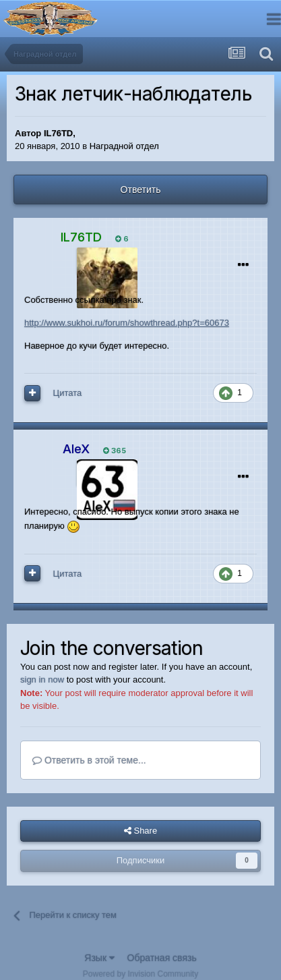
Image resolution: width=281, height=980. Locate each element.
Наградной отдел (124, 146)
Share (140, 831)
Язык (99, 958)
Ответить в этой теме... (89, 760)
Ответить (141, 190)
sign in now (42, 680)
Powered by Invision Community (140, 974)
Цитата (68, 393)
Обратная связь (162, 958)
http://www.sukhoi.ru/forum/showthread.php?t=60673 (127, 323)
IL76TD (58, 133)
